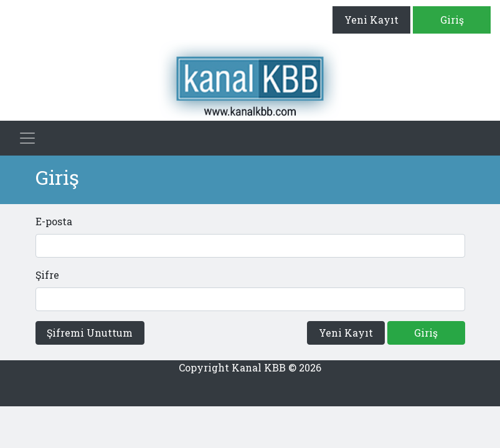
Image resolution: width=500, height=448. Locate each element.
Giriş (452, 20)
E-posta (54, 221)
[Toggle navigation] (27, 138)
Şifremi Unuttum (90, 333)
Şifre (47, 275)
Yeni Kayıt (371, 20)
